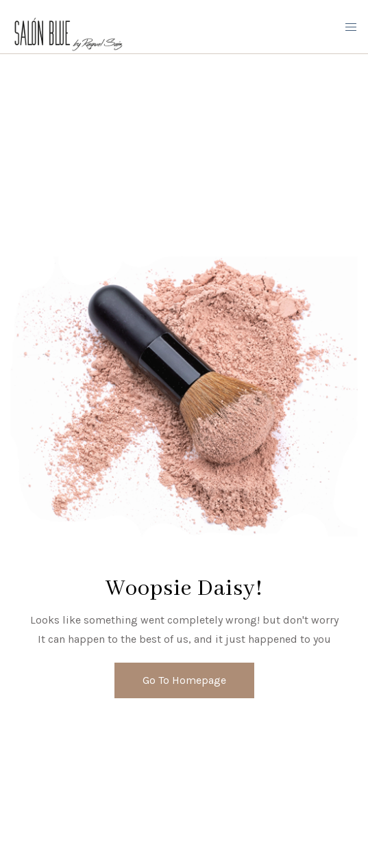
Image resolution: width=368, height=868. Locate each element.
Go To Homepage (184, 680)
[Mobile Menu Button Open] (351, 27)
